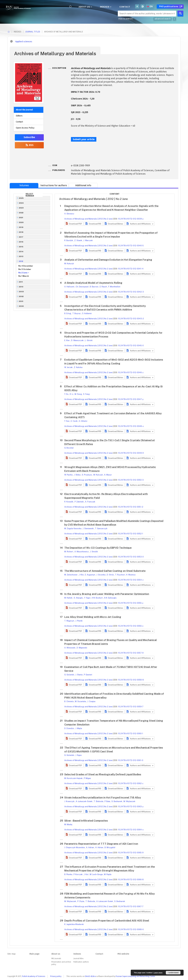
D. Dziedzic (69, 728)
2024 (21, 203)
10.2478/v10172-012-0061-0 (131, 760)
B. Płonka (69, 874)
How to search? (126, 19)
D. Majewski (82, 648)
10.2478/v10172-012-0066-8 (131, 880)
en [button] (150, 6)
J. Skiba (77, 475)
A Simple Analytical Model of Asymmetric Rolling (93, 283)
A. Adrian (90, 847)
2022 (21, 213)
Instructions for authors (54, 185)
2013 (21, 256)
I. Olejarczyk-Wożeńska (75, 847)
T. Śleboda (99, 801)
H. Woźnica (131, 575)
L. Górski (89, 340)
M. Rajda (108, 874)
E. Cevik (74, 421)
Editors (19, 116)
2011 (21, 282)
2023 (21, 208)
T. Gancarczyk (101, 528)
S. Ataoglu (79, 598)
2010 (21, 287)
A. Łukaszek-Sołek (84, 801)
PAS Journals (56, 959)
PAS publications (170, 6)
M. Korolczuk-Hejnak (74, 778)
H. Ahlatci (83, 421)
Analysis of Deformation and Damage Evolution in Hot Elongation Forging (108, 260)
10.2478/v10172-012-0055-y (131, 603)
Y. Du (67, 394)
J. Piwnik (79, 621)
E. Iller (67, 340)
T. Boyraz (77, 313)
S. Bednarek (117, 801)
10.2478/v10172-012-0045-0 (131, 346)
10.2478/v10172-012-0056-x (131, 626)
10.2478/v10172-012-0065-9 (131, 853)
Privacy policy (56, 976)
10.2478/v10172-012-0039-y (131, 219)
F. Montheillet (114, 287)
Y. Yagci (88, 598)
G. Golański (69, 675)
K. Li (72, 394)
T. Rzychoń (120, 575)
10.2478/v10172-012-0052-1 (130, 534)
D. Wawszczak (78, 340)
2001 (21, 301)
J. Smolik (94, 552)
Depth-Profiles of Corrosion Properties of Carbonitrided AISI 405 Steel (107, 921)
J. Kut (86, 874)
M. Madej (68, 824)
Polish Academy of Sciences (34, 976)
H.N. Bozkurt (97, 598)
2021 (21, 218)
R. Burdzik (69, 240)
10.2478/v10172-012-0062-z (131, 783)
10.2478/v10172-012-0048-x (131, 426)
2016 (21, 242)
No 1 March (24, 276)
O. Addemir (87, 313)
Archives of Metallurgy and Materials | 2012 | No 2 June (88, 219)
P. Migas (87, 778)
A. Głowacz (69, 214)
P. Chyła (81, 901)
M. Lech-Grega (96, 874)
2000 (21, 306)
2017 (21, 237)
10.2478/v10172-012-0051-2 (131, 507)
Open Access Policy (25, 128)
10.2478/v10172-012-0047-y (131, 399)
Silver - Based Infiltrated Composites (86, 821)
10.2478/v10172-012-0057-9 (131, 653)
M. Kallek (69, 598)
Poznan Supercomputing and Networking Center (135, 976)
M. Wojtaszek (129, 801)
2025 (21, 198)
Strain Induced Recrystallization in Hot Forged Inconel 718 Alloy (103, 797)
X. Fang (86, 394)
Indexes (105, 7)
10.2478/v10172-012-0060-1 (130, 734)
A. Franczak (90, 502)
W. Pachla (69, 475)
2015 (21, 247)
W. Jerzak (69, 367)
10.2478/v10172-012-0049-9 (131, 453)
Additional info (83, 185)
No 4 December (26, 266)
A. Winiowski (70, 648)
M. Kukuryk (69, 264)
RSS (29, 145)
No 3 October (25, 269)
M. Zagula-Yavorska (73, 528)
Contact (125, 7)
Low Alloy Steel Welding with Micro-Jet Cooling (93, 617)
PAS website (123, 954)
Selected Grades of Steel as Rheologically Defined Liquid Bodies (103, 774)
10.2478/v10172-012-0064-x (131, 830)
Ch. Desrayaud (82, 287)
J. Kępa (79, 755)
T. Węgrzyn (69, 621)
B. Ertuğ (68, 313)
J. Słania (79, 675)
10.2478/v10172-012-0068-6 (131, 929)
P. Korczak (78, 874)
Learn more (158, 973)
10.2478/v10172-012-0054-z (131, 580)
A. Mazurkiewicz (82, 552)
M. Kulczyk (98, 475)
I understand (173, 973)
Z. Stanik (78, 240)
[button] (74, 224)
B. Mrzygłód (110, 847)
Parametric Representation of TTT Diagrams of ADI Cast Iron (101, 844)
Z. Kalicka (78, 367)
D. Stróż (111, 575)
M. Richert (69, 552)
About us (85, 7)
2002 (21, 296)
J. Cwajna (91, 701)
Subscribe (29, 137)
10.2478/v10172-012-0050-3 (131, 480)
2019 (21, 227)
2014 (21, 252)
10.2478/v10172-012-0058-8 (131, 680)
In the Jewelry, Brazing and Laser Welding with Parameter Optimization (107, 594)
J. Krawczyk (70, 801)
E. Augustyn (90, 575)
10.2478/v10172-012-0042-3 (131, 292)
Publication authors (81, 962)
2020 (21, 222)
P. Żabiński (79, 502)
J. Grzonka (101, 575)
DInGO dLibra (90, 976)
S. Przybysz (87, 475)
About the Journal (24, 110)
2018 (21, 232)
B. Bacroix (94, 287)
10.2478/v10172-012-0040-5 (131, 246)
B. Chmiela (69, 701)
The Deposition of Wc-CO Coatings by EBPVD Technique (98, 548)
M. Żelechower (71, 575)
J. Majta (79, 728)
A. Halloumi (70, 287)
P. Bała (108, 801)
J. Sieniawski (88, 528)
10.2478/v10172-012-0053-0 (131, 557)
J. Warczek (88, 240)
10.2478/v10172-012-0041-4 (131, 269)
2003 (21, 292)
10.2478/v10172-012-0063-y (131, 807)
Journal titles (33, 32)
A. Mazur (108, 475)
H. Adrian (100, 847)
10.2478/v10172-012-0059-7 (131, 707)
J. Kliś (81, 575)
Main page (34, 954)
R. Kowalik (69, 502)
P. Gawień (88, 675)
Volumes (24, 185)
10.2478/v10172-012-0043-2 (131, 319)
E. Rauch (104, 287)
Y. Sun (67, 421)
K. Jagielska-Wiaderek (74, 924)
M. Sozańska (81, 701)
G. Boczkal (69, 448)
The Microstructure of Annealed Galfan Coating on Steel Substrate (105, 571)
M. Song (78, 394)
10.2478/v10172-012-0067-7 (131, 906)
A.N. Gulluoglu (110, 598)
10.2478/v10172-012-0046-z (131, 372)
